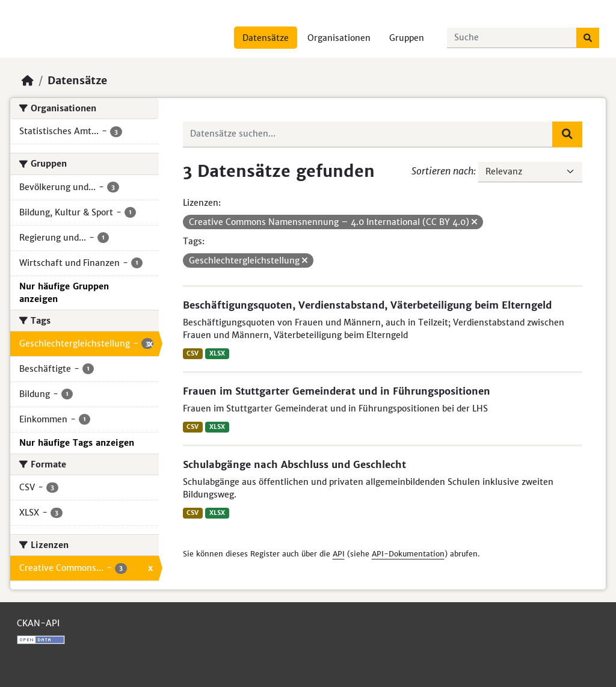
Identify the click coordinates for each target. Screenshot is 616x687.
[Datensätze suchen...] (512, 38)
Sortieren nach (442, 171)
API (339, 554)
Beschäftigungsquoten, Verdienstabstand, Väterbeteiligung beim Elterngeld (367, 305)
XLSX (217, 353)
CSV (192, 353)
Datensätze (266, 38)
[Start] (28, 81)
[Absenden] (588, 38)
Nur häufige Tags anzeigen (77, 443)
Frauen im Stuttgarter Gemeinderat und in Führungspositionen (337, 391)
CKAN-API (38, 623)
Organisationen (339, 38)
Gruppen (407, 38)
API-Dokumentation (408, 554)
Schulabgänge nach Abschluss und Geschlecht (294, 464)
